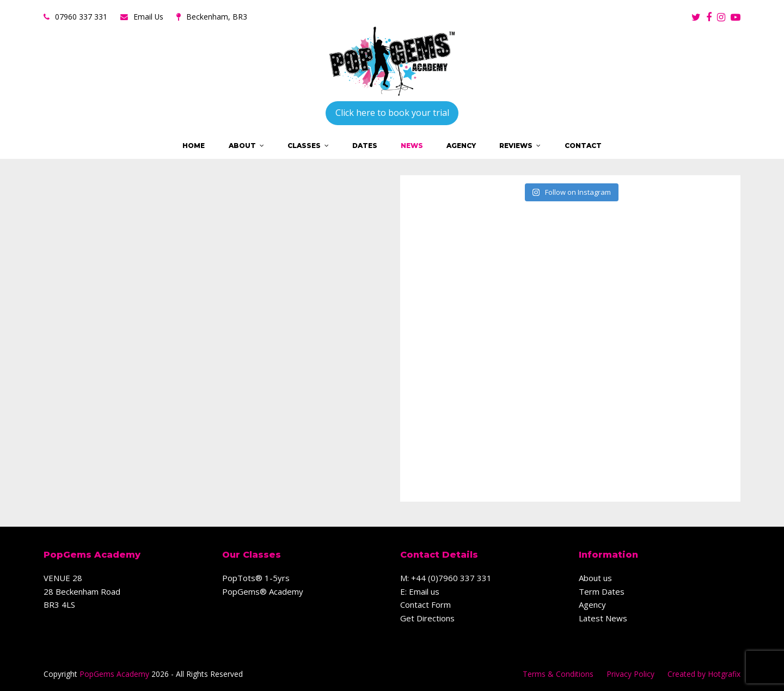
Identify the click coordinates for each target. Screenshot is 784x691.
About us (595, 578)
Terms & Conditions (558, 674)
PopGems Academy (114, 674)
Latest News (603, 618)
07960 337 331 (81, 17)
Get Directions (427, 618)
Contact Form (425, 604)
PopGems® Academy (263, 591)
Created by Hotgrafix (704, 674)
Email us (424, 591)
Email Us (148, 17)
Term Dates (602, 591)
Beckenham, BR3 (217, 17)
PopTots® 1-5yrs (256, 578)
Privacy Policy (630, 674)
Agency (592, 604)
